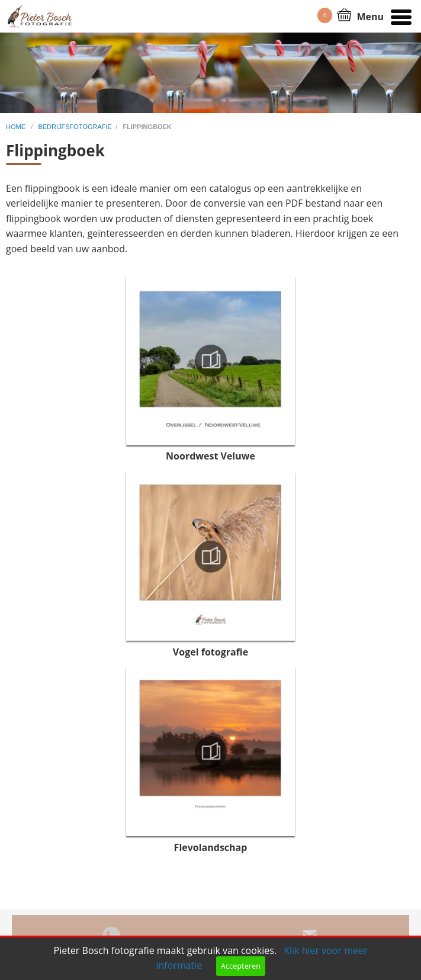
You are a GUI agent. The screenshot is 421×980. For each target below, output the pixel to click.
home (17, 127)
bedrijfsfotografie (75, 127)
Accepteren (241, 966)
